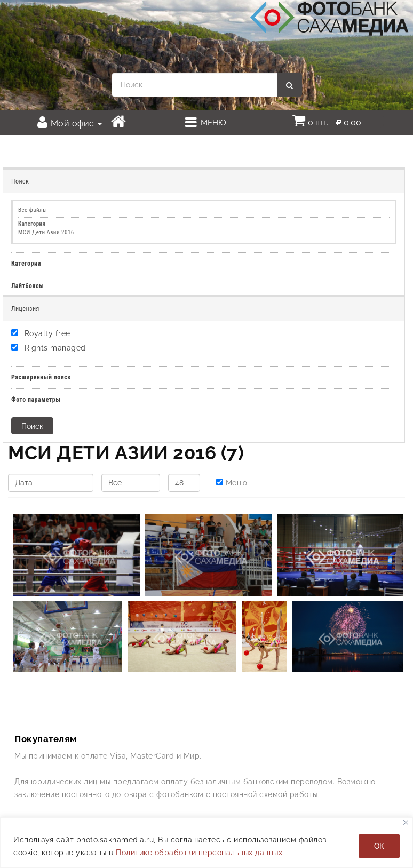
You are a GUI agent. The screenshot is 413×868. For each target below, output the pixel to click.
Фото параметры (36, 400)
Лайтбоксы (27, 286)
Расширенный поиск (41, 377)
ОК (379, 846)
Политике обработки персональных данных (199, 853)
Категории (26, 264)
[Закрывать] (406, 822)
